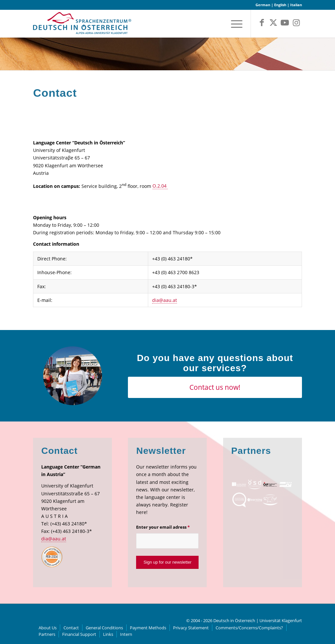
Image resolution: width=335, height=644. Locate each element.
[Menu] (235, 24)
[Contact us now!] (215, 387)
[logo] (82, 25)
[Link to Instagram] (296, 23)
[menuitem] (235, 24)
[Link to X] (273, 23)
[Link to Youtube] (285, 23)
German (263, 5)
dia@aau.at (165, 300)
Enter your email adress (163, 527)
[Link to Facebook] (262, 23)
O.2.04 (160, 186)
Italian (296, 5)
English (280, 5)
